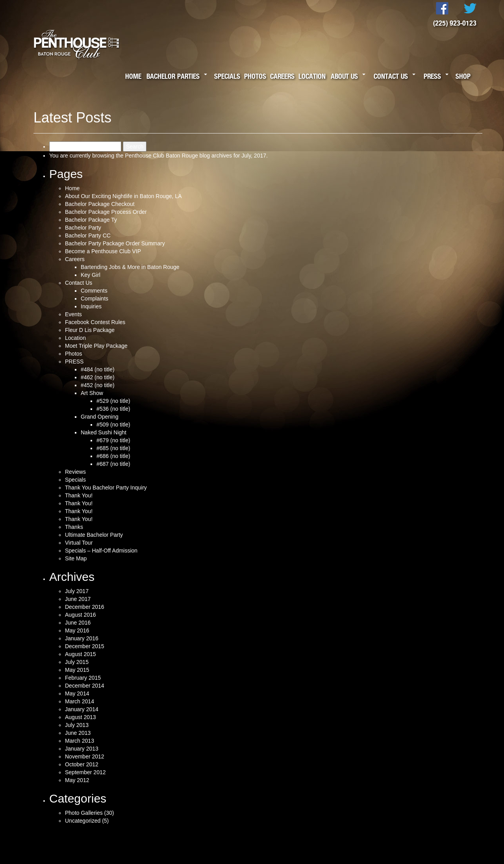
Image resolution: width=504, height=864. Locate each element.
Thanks (74, 527)
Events (73, 314)
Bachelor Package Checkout (100, 204)
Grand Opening (100, 417)
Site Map (76, 558)
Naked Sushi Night (104, 432)
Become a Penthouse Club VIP (103, 251)
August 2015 (81, 654)
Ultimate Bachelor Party (94, 535)
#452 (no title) (98, 385)
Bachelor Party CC (88, 235)
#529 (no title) (113, 401)
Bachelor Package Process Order (106, 212)
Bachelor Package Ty (91, 220)
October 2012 (82, 764)
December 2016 (85, 607)
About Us (344, 76)
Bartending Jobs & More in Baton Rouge (130, 267)
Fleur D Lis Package (90, 330)
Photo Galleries (84, 813)
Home (133, 76)
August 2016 (81, 615)
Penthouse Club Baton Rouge (161, 156)
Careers (282, 76)
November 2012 (85, 756)
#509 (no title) (113, 425)
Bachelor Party (83, 228)
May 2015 (77, 670)
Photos (255, 76)
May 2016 (77, 630)
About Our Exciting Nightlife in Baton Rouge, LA (123, 196)
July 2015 (77, 662)
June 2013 (78, 733)
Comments (94, 291)
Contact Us (391, 76)
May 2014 (77, 693)
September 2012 (85, 772)
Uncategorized (83, 821)
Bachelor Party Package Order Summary (115, 243)
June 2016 (78, 623)
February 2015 (83, 678)
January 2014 (82, 709)
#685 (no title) (113, 448)
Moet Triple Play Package (96, 346)
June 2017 (78, 599)
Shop (463, 76)
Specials (227, 76)
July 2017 (77, 591)
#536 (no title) (113, 409)
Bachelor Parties (173, 76)
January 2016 (82, 638)
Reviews (75, 472)
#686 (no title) (113, 456)
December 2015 (85, 646)
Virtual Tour (79, 543)
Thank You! (79, 495)
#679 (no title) (113, 440)
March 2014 (80, 701)
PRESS (74, 362)
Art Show (92, 393)
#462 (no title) (98, 377)
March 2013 (80, 741)
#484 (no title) (98, 369)
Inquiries (91, 306)
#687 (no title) (113, 464)
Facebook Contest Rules (95, 322)
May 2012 (77, 780)
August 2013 (81, 717)
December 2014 (85, 686)
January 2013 (82, 749)
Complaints (94, 299)
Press (432, 76)
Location (312, 76)
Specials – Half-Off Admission (101, 551)
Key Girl (91, 275)
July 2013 (77, 725)
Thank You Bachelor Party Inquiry (106, 488)
